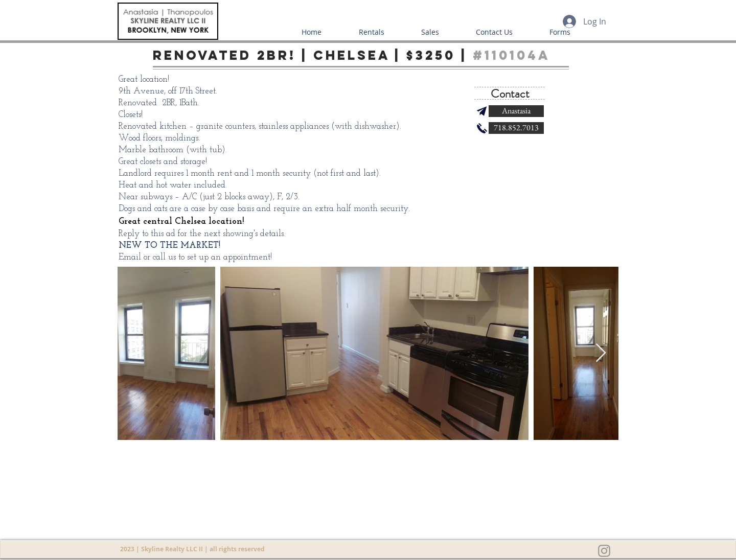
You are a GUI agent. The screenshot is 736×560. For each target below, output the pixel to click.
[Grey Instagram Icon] (604, 551)
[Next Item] (601, 353)
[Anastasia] (516, 111)
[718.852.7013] (516, 128)
